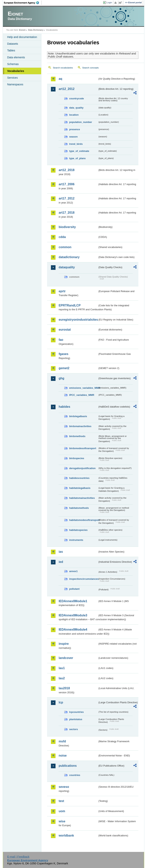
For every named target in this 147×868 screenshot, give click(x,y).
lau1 (62, 668)
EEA (23, 3)
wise (62, 821)
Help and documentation (22, 37)
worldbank (66, 835)
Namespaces (15, 84)
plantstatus (76, 719)
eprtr (62, 291)
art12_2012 (67, 89)
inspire (64, 644)
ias (61, 552)
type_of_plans (77, 158)
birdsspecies (77, 458)
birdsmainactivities (80, 426)
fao (61, 340)
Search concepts (91, 68)
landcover (66, 658)
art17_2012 (67, 198)
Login (109, 2)
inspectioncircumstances (83, 579)
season (73, 137)
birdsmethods (77, 436)
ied (61, 562)
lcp (61, 702)
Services (12, 78)
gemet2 (64, 368)
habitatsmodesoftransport (83, 520)
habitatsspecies (78, 530)
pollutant (74, 589)
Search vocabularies (63, 68)
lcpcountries (76, 712)
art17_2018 (67, 213)
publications (68, 766)
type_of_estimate (79, 151)
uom (62, 811)
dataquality (67, 267)
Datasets (13, 44)
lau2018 (64, 688)
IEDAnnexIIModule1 (73, 601)
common (65, 247)
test (61, 801)
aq (60, 79)
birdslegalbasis (78, 416)
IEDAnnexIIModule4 (73, 630)
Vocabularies (16, 71)
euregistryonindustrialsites (78, 320)
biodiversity (67, 227)
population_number (80, 122)
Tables (11, 50)
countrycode (76, 98)
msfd (62, 741)
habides (64, 407)
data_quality (76, 108)
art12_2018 (67, 170)
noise (63, 756)
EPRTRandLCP (70, 305)
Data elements (16, 57)
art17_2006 (67, 184)
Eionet (22, 30)
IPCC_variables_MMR (82, 395)
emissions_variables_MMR (83, 388)
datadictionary (69, 257)
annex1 (73, 571)
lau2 (62, 678)
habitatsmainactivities (82, 498)
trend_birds (76, 144)
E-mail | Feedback (18, 857)
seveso (64, 787)
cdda (62, 237)
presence (74, 129)
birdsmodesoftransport (83, 448)
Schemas (13, 64)
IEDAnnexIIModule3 (73, 615)
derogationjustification (82, 468)
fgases (63, 354)
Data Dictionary (36, 30)
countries (75, 775)
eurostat (65, 330)
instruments (76, 540)
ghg (61, 378)
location (74, 115)
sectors (73, 729)
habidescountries (79, 478)
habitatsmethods (79, 508)
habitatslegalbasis (80, 488)
